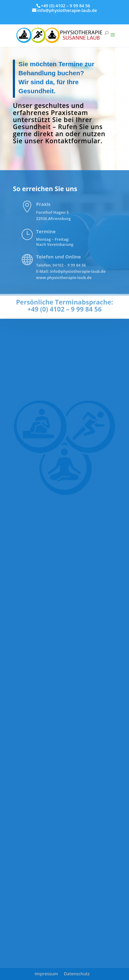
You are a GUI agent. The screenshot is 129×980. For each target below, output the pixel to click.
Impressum (46, 974)
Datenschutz (77, 974)
